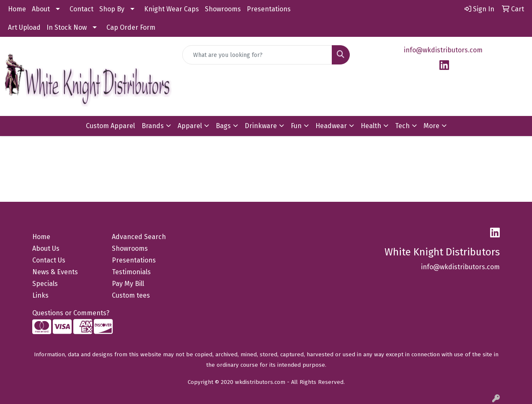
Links (40, 295)
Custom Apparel (110, 126)
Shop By (112, 9)
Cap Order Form (131, 27)
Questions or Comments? (71, 313)
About (41, 9)
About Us (46, 248)
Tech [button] (402, 126)
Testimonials (131, 272)
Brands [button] (153, 126)
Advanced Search (139, 237)
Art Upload (24, 27)
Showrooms (223, 9)
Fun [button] (296, 126)
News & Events (55, 272)
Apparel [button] (190, 126)
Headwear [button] (331, 126)
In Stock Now (67, 27)
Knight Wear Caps (172, 9)
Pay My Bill (128, 284)
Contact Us (49, 260)
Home (17, 9)
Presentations (269, 9)
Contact (81, 9)
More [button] (431, 126)
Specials (45, 284)
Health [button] (371, 126)
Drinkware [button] (261, 126)
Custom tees (131, 295)
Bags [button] (223, 126)
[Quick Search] (257, 55)
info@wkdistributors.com (443, 50)
